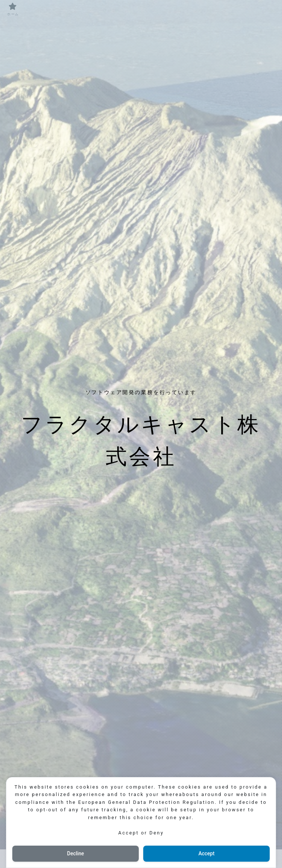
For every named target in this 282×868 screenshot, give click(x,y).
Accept (207, 853)
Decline (75, 853)
